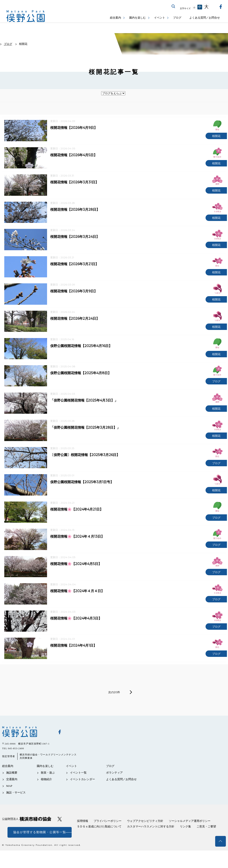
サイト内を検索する (173, 6)
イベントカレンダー (82, 794)
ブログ (177, 18)
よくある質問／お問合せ (205, 18)
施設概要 (12, 787)
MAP (9, 801)
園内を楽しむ (138, 18)
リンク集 (185, 841)
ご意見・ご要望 (206, 841)
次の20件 (114, 707)
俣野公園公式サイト (26, 16)
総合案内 (115, 18)
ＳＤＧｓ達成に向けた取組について (99, 841)
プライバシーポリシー (108, 836)
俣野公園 (27, 746)
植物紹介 (46, 794)
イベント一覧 (78, 787)
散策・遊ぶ (48, 787)
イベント (160, 18)
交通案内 (12, 794)
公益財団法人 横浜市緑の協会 (27, 834)
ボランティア (114, 787)
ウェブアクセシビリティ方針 (145, 836)
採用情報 (83, 836)
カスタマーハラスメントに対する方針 (151, 841)
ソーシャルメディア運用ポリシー (190, 836)
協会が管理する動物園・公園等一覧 (40, 847)
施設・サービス (16, 807)
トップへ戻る (221, 841)
